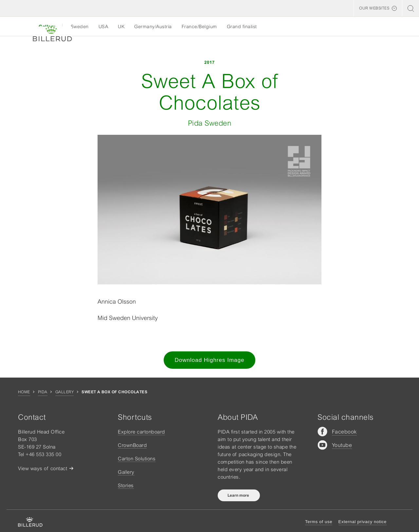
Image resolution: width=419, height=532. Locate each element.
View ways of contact (43, 468)
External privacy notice (363, 522)
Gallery (64, 392)
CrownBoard (132, 445)
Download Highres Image (210, 360)
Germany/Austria (153, 27)
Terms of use (319, 522)
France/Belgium (199, 27)
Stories (126, 485)
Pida (43, 392)
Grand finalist (242, 27)
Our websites (374, 8)
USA (103, 27)
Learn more (239, 495)
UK (121, 27)
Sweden (80, 27)
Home (24, 392)
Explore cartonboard (141, 432)
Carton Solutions (137, 459)
